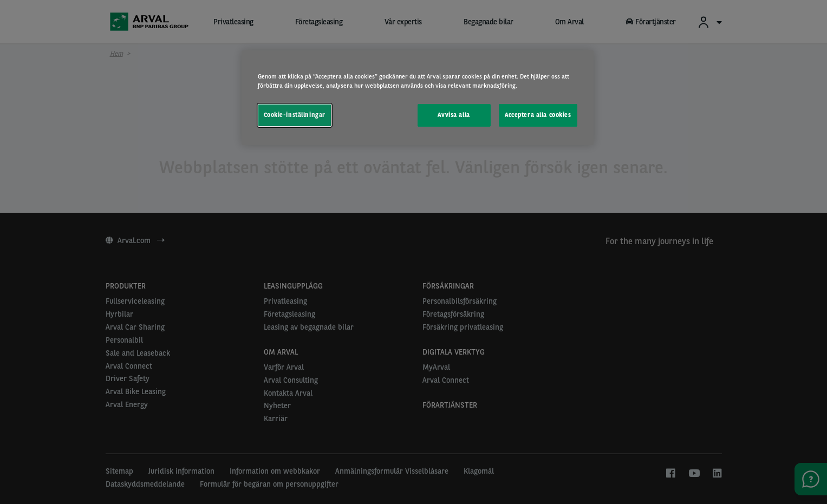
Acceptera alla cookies (538, 115)
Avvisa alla (454, 115)
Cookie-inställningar (295, 115)
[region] (418, 98)
